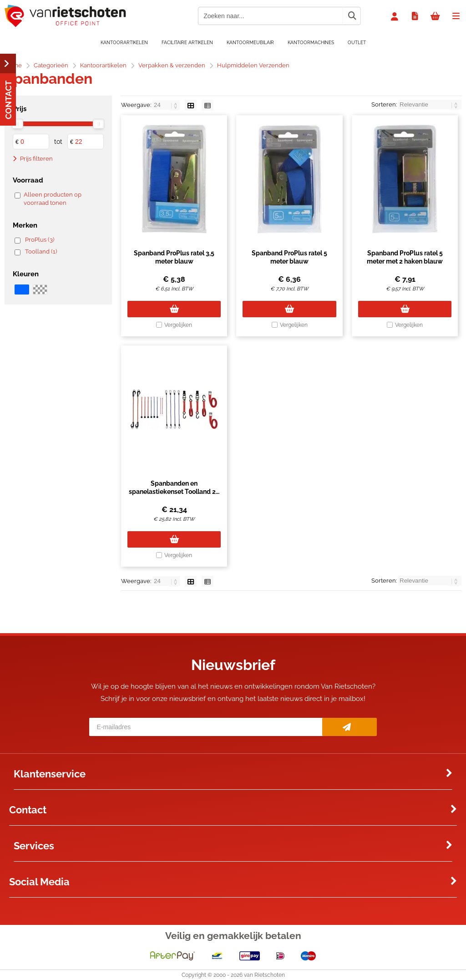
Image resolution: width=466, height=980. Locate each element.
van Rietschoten (264, 975)
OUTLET (357, 43)
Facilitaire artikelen (187, 43)
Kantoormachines (311, 43)
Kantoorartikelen (124, 43)
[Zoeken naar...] (352, 16)
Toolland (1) (41, 251)
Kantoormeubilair (250, 43)
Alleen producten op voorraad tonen (53, 199)
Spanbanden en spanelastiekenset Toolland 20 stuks (174, 492)
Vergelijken (178, 325)
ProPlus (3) (40, 240)
